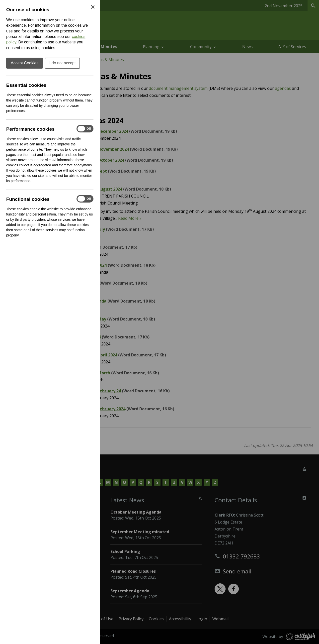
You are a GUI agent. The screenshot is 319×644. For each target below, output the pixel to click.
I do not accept (62, 63)
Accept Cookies (25, 63)
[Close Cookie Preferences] (93, 7)
